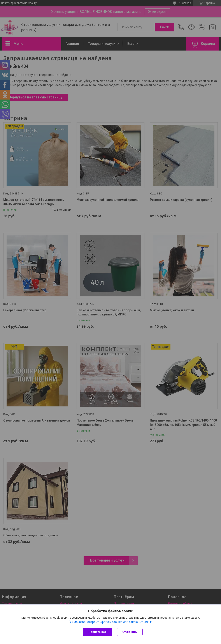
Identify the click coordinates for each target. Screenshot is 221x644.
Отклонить (130, 632)
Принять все (97, 632)
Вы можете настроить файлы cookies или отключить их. (109, 622)
